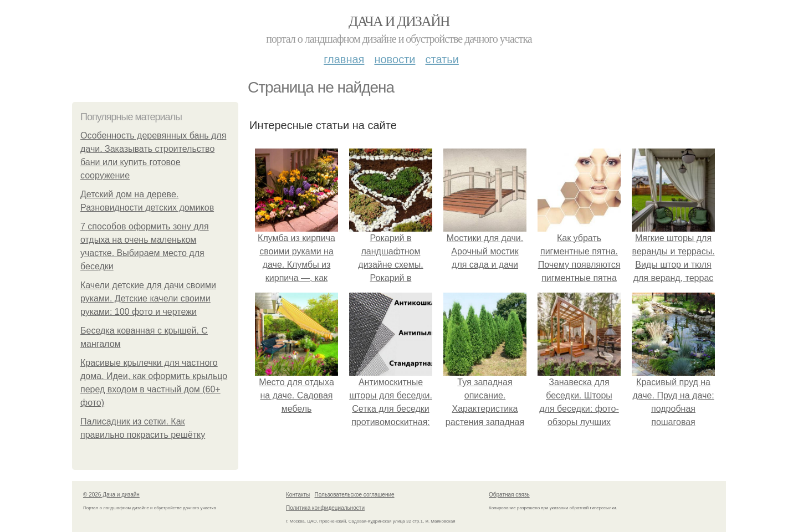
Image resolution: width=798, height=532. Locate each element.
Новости (395, 59)
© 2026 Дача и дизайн (111, 495)
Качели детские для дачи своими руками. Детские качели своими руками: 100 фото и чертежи (148, 298)
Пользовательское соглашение (355, 495)
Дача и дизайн (399, 21)
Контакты (298, 495)
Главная (344, 59)
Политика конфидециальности (325, 508)
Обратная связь (509, 495)
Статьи (442, 59)
